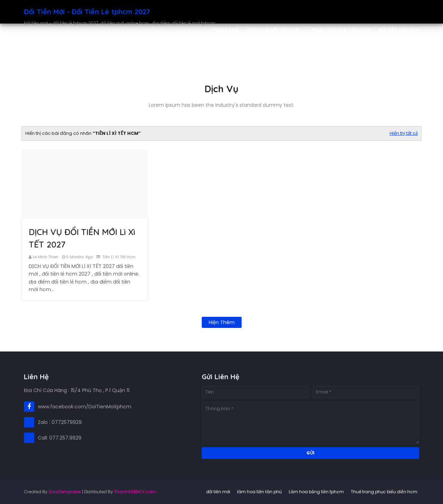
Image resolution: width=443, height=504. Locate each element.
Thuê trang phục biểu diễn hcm (384, 492)
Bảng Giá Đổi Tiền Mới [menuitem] (273, 30)
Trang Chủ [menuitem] (225, 30)
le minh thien (46, 257)
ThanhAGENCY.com (135, 492)
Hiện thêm (222, 322)
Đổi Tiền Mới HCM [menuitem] (399, 30)
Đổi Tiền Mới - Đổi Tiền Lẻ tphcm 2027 (87, 12)
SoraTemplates (65, 492)
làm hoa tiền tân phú (259, 492)
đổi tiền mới (218, 492)
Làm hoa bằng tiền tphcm (316, 492)
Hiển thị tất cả (404, 133)
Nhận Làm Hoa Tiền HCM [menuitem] (341, 30)
